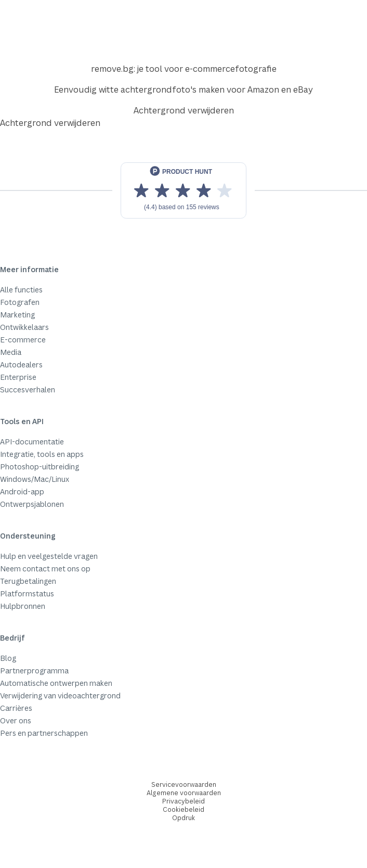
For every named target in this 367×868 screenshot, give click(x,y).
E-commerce (23, 340)
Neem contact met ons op (45, 569)
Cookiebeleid (183, 809)
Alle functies (21, 290)
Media (11, 352)
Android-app (22, 492)
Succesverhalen (28, 390)
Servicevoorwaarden (184, 784)
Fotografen (20, 302)
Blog (8, 658)
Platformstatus (27, 593)
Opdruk (183, 818)
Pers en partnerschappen (44, 733)
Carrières (16, 708)
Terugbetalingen (28, 581)
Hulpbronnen (23, 606)
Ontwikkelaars (24, 327)
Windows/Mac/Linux (35, 479)
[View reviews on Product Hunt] (183, 190)
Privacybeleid (183, 801)
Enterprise (18, 377)
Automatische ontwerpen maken (56, 683)
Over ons (16, 720)
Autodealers (21, 365)
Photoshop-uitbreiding (40, 467)
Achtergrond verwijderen (184, 110)
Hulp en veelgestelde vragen (49, 556)
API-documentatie (32, 442)
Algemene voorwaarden (184, 793)
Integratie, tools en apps (42, 454)
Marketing (17, 315)
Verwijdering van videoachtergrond (60, 695)
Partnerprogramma (34, 671)
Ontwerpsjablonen (32, 504)
